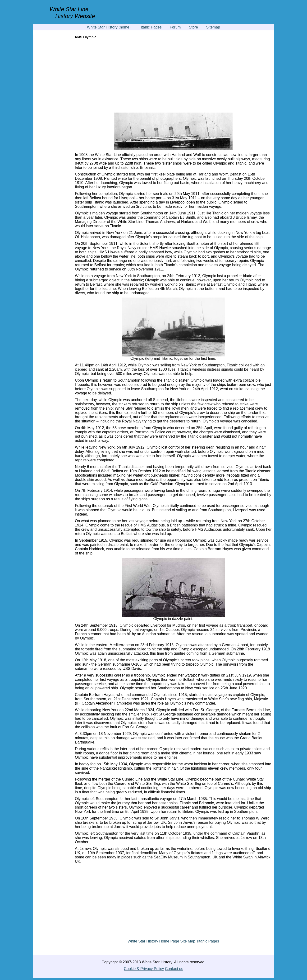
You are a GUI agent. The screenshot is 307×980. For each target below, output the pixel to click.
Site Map (188, 941)
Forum (175, 27)
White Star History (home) (109, 27)
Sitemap (213, 27)
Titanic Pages (150, 27)
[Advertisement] (173, 77)
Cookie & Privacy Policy (144, 969)
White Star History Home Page (153, 941)
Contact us (174, 969)
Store (193, 27)
